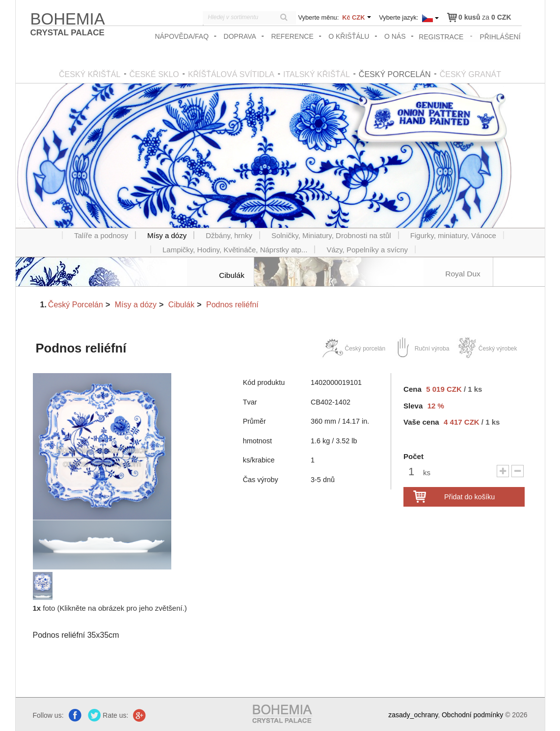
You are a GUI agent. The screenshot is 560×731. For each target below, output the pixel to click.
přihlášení (500, 36)
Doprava (240, 36)
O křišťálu (350, 36)
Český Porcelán (76, 304)
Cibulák (181, 304)
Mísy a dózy (136, 304)
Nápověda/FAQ (183, 36)
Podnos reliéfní (232, 304)
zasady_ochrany (413, 714)
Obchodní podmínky (472, 714)
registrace (441, 36)
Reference (293, 36)
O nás (396, 36)
